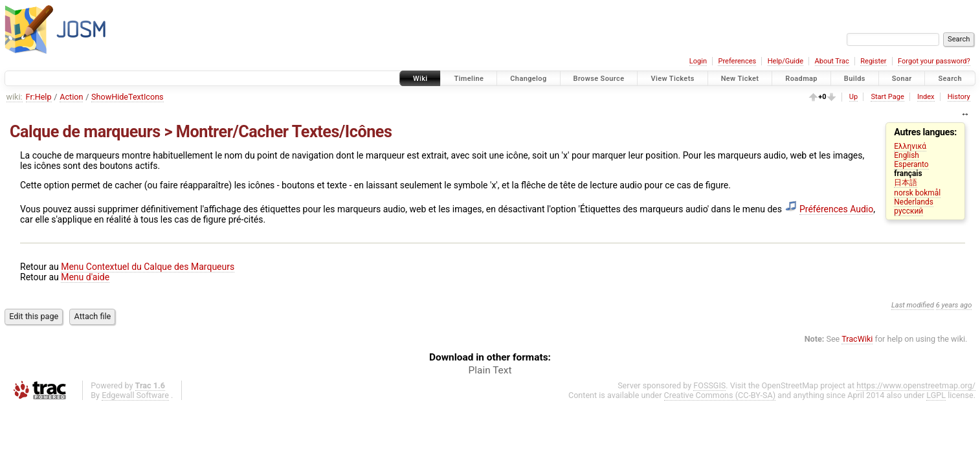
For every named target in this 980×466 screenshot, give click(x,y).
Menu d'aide (85, 277)
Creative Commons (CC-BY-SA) (720, 395)
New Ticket (740, 79)
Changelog (528, 79)
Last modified (913, 305)
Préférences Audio (836, 209)
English (906, 155)
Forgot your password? (934, 61)
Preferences (737, 61)
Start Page (887, 97)
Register (873, 61)
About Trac (832, 61)
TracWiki (857, 339)
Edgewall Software (135, 395)
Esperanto (911, 164)
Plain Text (490, 370)
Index (926, 97)
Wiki (420, 79)
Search (950, 79)
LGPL (936, 395)
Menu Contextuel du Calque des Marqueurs (148, 267)
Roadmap (801, 79)
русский (908, 211)
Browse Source (599, 79)
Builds (855, 79)
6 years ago (954, 305)
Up (853, 97)
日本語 (906, 183)
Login (698, 61)
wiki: (15, 97)
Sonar (902, 79)
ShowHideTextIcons (128, 97)
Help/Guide (785, 61)
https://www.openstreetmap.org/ (916, 385)
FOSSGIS (709, 385)
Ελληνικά (910, 146)
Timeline (469, 79)
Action (71, 97)
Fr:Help (39, 97)
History (959, 97)
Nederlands (914, 202)
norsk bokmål (917, 193)
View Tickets (672, 79)
